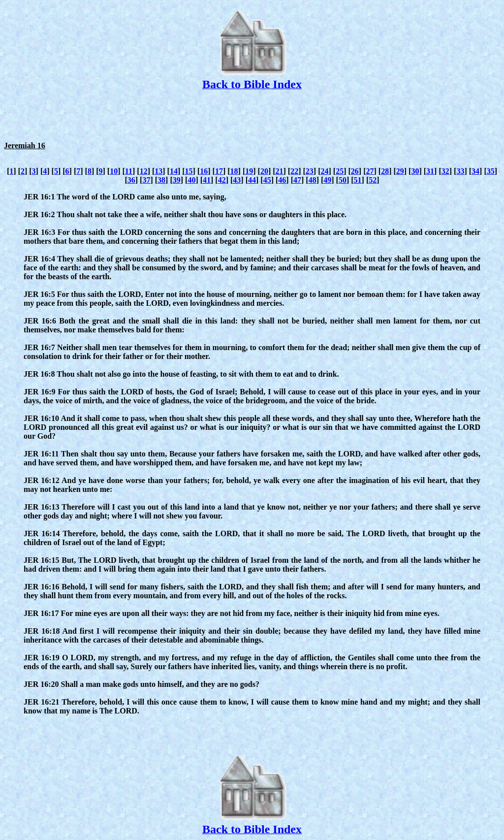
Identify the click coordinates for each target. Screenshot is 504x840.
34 (475, 171)
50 (343, 180)
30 (415, 171)
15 (189, 171)
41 (207, 180)
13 (158, 171)
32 (445, 171)
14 (174, 171)
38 (161, 180)
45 (267, 180)
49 (327, 180)
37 (146, 180)
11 (129, 171)
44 (252, 180)
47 (297, 180)
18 (234, 171)
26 (355, 171)
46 (282, 180)
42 (222, 180)
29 (400, 171)
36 (131, 180)
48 (313, 180)
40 (191, 180)
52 (373, 180)
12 (144, 171)
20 (264, 171)
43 (237, 180)
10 (114, 171)
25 (340, 171)
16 (204, 171)
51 (358, 180)
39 (177, 180)
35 (491, 171)
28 (385, 171)
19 (249, 171)
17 (219, 171)
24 (325, 171)
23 (310, 171)
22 (294, 171)
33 (460, 171)
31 (430, 171)
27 (370, 171)
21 (280, 171)
